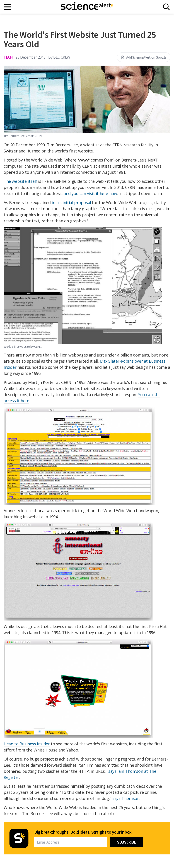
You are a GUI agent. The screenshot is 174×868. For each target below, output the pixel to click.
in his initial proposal (71, 202)
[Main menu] (8, 7)
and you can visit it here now (90, 193)
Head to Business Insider (27, 744)
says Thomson (126, 798)
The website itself (20, 181)
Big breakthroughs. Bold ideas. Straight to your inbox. (83, 832)
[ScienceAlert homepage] (87, 7)
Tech (8, 57)
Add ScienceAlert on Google (144, 57)
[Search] (166, 7)
